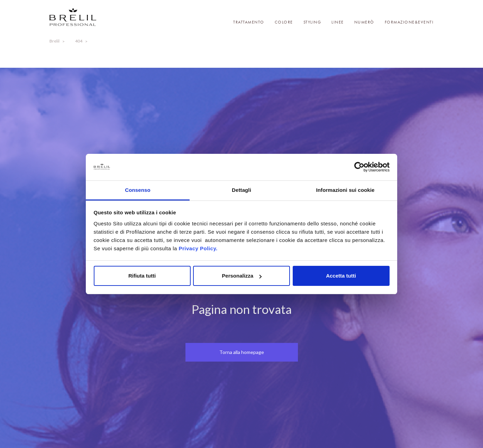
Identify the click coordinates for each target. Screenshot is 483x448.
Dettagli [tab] (241, 190)
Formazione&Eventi (409, 22)
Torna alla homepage (242, 352)
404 (79, 41)
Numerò (364, 22)
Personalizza (242, 276)
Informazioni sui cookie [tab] (345, 190)
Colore (284, 22)
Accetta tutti (341, 276)
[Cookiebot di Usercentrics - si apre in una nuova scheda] (359, 167)
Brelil (54, 41)
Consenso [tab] (138, 190)
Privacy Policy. (198, 248)
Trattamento (249, 22)
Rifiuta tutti (142, 276)
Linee (338, 22)
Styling (312, 22)
